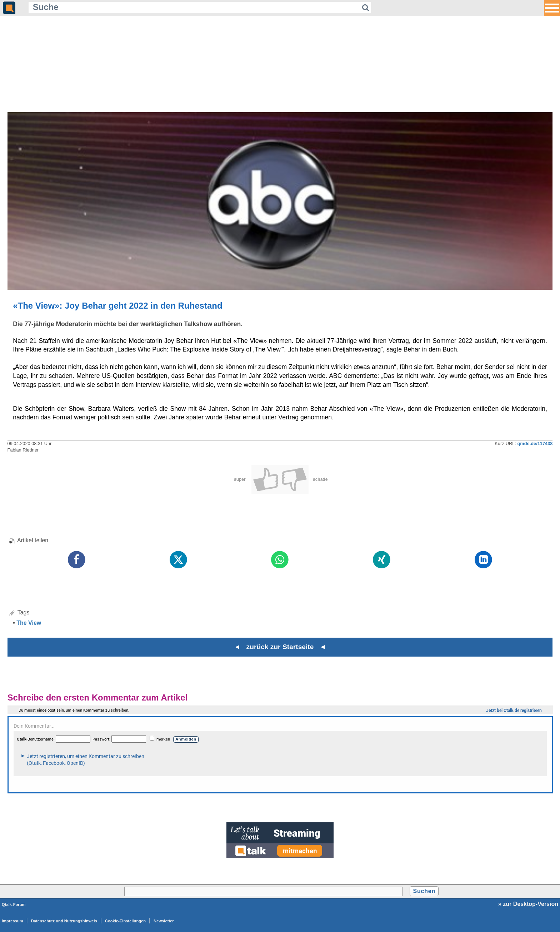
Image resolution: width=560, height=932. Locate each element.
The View (29, 623)
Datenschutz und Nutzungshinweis (64, 921)
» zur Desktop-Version (528, 904)
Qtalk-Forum (14, 904)
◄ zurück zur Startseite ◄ (280, 647)
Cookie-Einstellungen (125, 921)
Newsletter (164, 921)
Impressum (12, 921)
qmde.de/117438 (535, 443)
